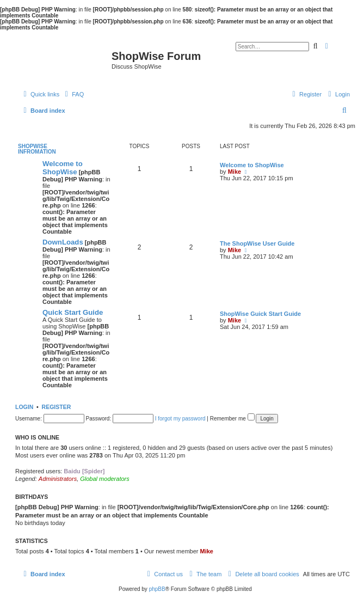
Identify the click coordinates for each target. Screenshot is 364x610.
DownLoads (63, 242)
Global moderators (105, 479)
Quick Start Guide (73, 312)
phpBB (157, 589)
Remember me (232, 419)
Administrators (58, 479)
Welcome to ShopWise (63, 168)
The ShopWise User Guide (257, 243)
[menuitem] (73, 94)
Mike (235, 172)
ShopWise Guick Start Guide (260, 314)
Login (24, 407)
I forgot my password (180, 419)
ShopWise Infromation (37, 149)
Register (57, 407)
